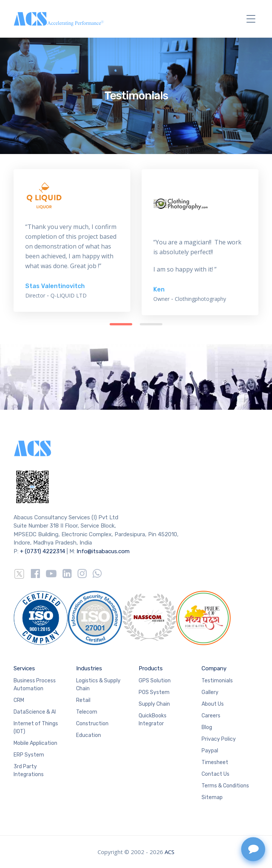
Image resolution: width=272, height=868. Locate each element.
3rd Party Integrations (29, 770)
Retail (83, 700)
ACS (170, 852)
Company (214, 668)
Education (89, 735)
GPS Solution (155, 681)
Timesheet (215, 762)
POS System (154, 692)
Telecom (87, 712)
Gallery (210, 692)
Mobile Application (35, 743)
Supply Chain (154, 704)
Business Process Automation (35, 685)
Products (151, 668)
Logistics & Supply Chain (98, 685)
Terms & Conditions (225, 786)
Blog (207, 727)
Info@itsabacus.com (103, 551)
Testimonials (217, 681)
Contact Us (215, 774)
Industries (89, 668)
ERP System (29, 755)
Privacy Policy (219, 739)
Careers (211, 716)
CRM (19, 700)
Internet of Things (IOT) (36, 728)
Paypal (210, 751)
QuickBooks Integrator (153, 720)
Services (24, 668)
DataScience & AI (35, 712)
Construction (92, 724)
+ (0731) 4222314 (43, 551)
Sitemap (212, 797)
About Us (213, 704)
